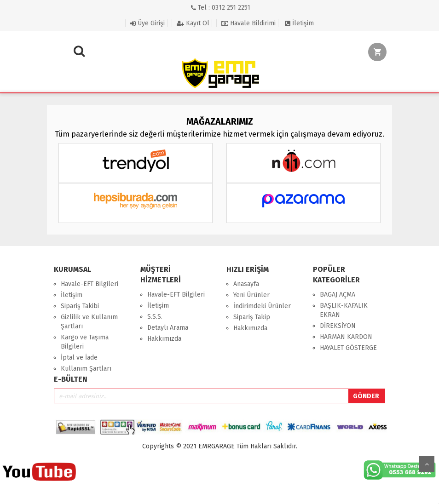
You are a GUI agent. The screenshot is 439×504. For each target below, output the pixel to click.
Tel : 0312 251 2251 (221, 8)
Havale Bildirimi (248, 23)
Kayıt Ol (193, 23)
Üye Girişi (147, 23)
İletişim (299, 23)
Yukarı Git (427, 464)
